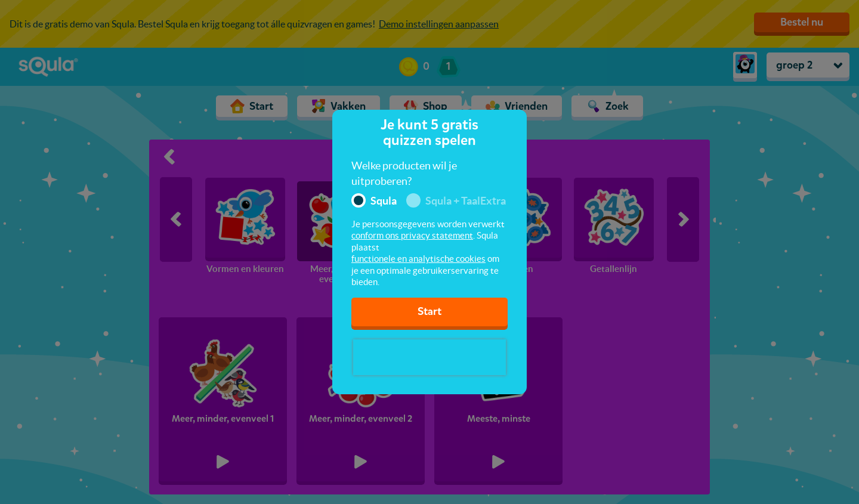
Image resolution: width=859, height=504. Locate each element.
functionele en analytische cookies (418, 259)
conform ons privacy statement (412, 235)
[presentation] (429, 357)
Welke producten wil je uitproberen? (404, 173)
